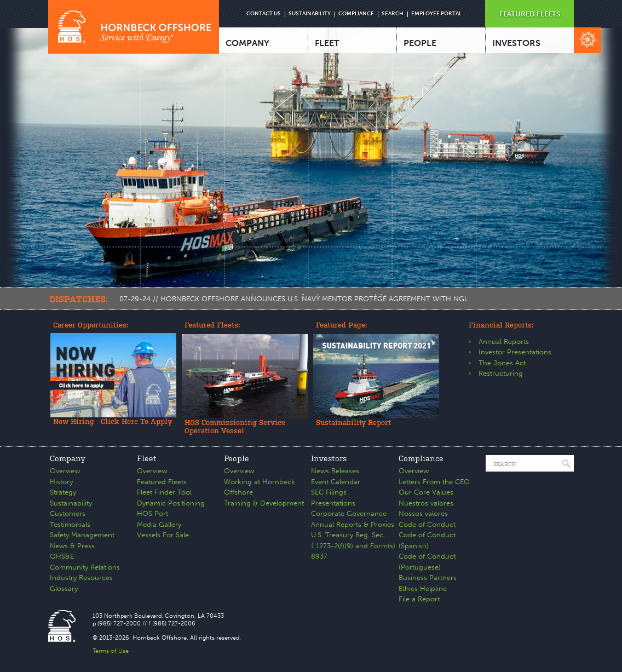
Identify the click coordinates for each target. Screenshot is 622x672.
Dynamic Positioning (171, 503)
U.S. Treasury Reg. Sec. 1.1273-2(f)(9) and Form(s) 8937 (353, 545)
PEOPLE (420, 43)
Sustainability (71, 503)
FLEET (327, 43)
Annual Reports (504, 341)
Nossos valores (423, 513)
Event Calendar (336, 482)
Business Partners (428, 578)
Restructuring (501, 373)
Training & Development (264, 503)
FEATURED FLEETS (530, 14)
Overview (65, 471)
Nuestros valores (426, 503)
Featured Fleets (162, 482)
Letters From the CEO (434, 482)
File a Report (419, 599)
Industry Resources (81, 578)
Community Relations (85, 567)
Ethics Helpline (423, 588)
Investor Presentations (515, 352)
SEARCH (393, 14)
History (61, 482)
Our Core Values (426, 492)
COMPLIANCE (356, 14)
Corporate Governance (349, 513)
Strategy (63, 492)
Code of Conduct (427, 524)
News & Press (72, 546)
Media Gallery (159, 524)
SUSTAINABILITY (310, 14)
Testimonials (70, 524)
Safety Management (82, 535)
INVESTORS (516, 43)
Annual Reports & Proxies (353, 524)
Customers (68, 513)
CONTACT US (264, 14)
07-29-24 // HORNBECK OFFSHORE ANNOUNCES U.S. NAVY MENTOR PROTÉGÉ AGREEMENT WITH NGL (294, 299)
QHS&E (62, 556)
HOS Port (152, 513)
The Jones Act (502, 363)
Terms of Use (111, 651)
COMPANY (247, 43)
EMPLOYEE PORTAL (436, 14)
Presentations (333, 503)
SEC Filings (329, 492)
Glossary (64, 588)
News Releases (335, 471)
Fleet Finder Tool (164, 492)
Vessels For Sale (163, 535)
